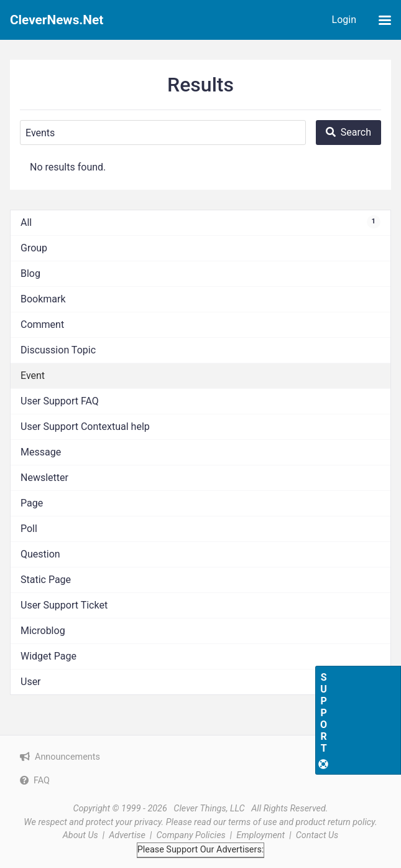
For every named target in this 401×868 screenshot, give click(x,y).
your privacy (139, 822)
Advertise (127, 835)
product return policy (335, 822)
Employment (260, 835)
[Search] (163, 133)
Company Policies (191, 835)
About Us (81, 835)
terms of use (252, 822)
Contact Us (317, 835)
